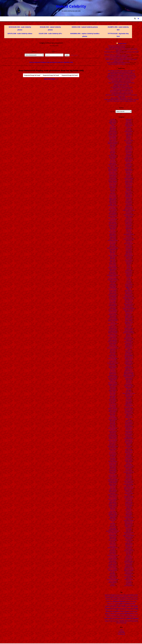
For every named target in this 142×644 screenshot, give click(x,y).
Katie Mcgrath (129, 187)
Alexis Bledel (113, 145)
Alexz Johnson (113, 148)
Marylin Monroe (129, 312)
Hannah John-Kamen (113, 495)
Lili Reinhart (129, 263)
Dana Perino (113, 371)
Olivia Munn (129, 399)
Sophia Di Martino (129, 517)
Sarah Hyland (128, 480)
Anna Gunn (113, 207)
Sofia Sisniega (129, 513)
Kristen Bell (129, 218)
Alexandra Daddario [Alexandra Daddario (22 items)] (110, 595)
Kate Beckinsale (128, 169)
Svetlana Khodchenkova (129, 536)
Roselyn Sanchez (129, 460)
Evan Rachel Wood (113, 461)
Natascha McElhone (129, 372)
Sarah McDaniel (129, 483)
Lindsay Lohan (128, 272)
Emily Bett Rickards (113, 428)
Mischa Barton (129, 346)
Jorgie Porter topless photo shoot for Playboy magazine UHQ (121, 101)
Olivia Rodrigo (129, 401)
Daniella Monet (113, 374)
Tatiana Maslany (129, 543)
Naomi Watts (129, 365)
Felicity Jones (113, 468)
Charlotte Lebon (113, 330)
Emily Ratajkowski (113, 436)
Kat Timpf (129, 168)
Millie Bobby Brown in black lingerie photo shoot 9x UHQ (121, 74)
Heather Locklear (113, 505)
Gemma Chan (113, 478)
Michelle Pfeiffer (129, 330)
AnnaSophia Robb (113, 219)
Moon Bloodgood (129, 355)
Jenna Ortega (113, 557)
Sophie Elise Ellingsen (129, 520)
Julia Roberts (129, 142)
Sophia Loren (129, 519)
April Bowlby (113, 228)
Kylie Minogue (129, 228)
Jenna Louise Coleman (113, 555)
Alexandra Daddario (112, 144)
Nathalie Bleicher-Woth (129, 375)
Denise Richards (113, 390)
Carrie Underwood (113, 310)
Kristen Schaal (129, 219)
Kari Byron (129, 163)
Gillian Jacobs (113, 486)
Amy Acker (113, 189)
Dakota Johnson (113, 368)
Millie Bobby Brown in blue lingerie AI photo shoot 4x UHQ (121, 75)
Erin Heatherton (113, 454)
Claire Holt (113, 354)
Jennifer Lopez (113, 567)
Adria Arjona (113, 128)
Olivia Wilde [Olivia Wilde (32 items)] (129, 616)
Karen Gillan (129, 162)
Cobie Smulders (113, 355)
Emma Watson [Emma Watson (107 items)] (119, 601)
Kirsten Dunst (129, 213)
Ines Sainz (113, 520)
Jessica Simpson (113, 581)
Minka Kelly (129, 340)
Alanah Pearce (113, 141)
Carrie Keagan (113, 309)
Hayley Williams (113, 502)
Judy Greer (129, 138)
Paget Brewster (129, 404)
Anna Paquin (113, 212)
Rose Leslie (129, 455)
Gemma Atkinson (113, 477)
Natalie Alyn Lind (129, 368)
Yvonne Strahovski (128, 577)
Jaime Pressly (113, 534)
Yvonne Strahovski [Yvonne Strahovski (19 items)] (121, 623)
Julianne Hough (129, 148)
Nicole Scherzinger (129, 386)
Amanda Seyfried (112, 180)
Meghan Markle (129, 316)
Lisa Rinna (129, 277)
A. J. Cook (113, 119)
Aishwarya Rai (113, 138)
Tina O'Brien (129, 552)
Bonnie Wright (113, 265)
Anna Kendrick (113, 209)
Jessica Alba (112, 573)
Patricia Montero (129, 410)
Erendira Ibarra (113, 449)
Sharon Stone (129, 499)
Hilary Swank (113, 511)
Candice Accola (113, 292)
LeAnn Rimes (129, 253)
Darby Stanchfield (113, 378)
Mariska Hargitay (129, 307)
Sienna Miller (129, 507)
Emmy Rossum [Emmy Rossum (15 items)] (129, 602)
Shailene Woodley (129, 493)
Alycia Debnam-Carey (113, 168)
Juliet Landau (129, 151)
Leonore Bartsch (129, 260)
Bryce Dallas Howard (113, 280)
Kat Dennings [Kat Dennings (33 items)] (114, 609)
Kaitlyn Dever (129, 156)
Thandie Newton (129, 549)
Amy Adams (113, 190)
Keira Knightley (128, 195)
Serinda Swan (129, 492)
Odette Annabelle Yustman (129, 393)
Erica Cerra (113, 451)
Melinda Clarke (129, 318)
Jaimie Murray (113, 537)
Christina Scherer (113, 346)
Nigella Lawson (129, 387)
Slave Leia (129, 511)
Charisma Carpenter (113, 324)
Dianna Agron (113, 396)
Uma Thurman (129, 558)
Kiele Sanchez (129, 206)
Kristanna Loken (129, 216)
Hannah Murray (113, 496)
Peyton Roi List (129, 416)
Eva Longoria (113, 458)
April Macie (113, 230)
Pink (129, 419)
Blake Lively (113, 262)
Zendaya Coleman (129, 579)
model (129, 349)
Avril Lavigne (113, 243)
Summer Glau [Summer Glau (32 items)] (124, 621)
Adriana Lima (113, 130)
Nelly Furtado (129, 380)
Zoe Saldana (129, 583)
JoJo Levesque (129, 130)
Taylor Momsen (129, 545)
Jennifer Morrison (113, 570)
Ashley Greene (113, 236)
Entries (121, 631)
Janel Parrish (113, 543)
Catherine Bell (113, 316)
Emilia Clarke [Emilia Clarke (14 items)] (110, 602)
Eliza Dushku (112, 415)
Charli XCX (113, 325)
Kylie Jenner (129, 227)
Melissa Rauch (128, 324)
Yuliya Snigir (129, 575)
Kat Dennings (128, 166)
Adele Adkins (113, 127)
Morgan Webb (129, 360)
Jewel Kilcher (129, 119)
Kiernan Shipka (129, 207)
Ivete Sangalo (113, 528)
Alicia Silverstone (113, 156)
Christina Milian (113, 343)
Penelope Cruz (129, 411)
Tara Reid (129, 542)
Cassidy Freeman (113, 312)
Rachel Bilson (128, 425)
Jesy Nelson (113, 586)
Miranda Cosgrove (129, 342)
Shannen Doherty (129, 496)
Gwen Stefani (113, 489)
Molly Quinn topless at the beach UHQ (121, 89)
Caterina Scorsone (113, 315)
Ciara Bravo (113, 349)
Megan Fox (128, 315)
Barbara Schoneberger (113, 248)
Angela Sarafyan (113, 198)
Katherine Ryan (129, 181)
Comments (121, 633)
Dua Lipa (113, 402)
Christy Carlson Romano (113, 348)
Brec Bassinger (113, 266)
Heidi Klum (113, 508)
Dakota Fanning (112, 366)
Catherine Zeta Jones (113, 321)
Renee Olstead (129, 440)
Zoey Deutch (129, 584)
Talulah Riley (129, 539)
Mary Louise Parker (129, 310)
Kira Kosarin (129, 212)
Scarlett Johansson (128, 489)
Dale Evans (113, 369)
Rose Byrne (129, 454)
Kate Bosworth (129, 171)
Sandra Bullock (129, 468)
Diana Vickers (113, 392)
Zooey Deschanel (128, 586)
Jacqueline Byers (113, 530)
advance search (74, 55)
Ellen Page (113, 422)
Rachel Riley (129, 430)
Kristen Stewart (128, 221)
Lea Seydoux (129, 249)
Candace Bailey (113, 290)
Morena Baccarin (129, 357)
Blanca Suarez (113, 263)
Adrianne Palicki (113, 131)
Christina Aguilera (112, 340)
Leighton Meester (129, 256)
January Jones (113, 545)
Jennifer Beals (113, 561)
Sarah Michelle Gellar (128, 484)
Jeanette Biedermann (113, 548)
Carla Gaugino (113, 301)
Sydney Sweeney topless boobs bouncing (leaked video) (121, 83)
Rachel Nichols (129, 428)
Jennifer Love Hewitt (112, 569)
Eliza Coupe (113, 413)
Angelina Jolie (112, 200)
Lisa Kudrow (129, 275)
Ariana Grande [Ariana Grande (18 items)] (122, 597)
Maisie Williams (128, 290)
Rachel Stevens (129, 431)
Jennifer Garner (113, 564)
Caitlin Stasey (113, 281)
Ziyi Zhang (129, 581)
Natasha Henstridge (129, 374)
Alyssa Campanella (113, 171)
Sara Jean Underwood (129, 472)
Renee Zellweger (129, 442)
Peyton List (129, 415)
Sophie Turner (128, 527)
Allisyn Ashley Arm (113, 165)
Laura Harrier (129, 237)
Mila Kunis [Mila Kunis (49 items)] (128, 614)
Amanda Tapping (113, 181)
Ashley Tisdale (113, 239)
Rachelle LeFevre (129, 434)
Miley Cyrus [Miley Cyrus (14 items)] (135, 614)
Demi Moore (113, 389)
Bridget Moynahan (113, 268)
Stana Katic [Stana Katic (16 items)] (116, 621)
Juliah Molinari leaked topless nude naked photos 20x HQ (121, 78)
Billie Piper (113, 259)
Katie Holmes (129, 186)
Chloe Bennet (112, 334)
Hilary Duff (113, 510)
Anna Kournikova (113, 210)
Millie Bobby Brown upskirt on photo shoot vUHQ (121, 92)
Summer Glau (128, 534)
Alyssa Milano (112, 172)
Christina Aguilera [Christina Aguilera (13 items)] (114, 599)
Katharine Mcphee (129, 178)
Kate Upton (128, 175)
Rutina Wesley (129, 461)
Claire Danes (113, 351)
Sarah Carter (129, 475)
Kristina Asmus (129, 224)
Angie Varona (113, 204)
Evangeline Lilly (113, 463)
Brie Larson (113, 271)
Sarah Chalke (129, 477)
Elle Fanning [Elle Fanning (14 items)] (134, 599)
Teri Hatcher (129, 548)
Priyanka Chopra (129, 424)
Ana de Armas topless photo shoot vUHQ (121, 93)
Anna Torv (113, 218)
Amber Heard (112, 186)
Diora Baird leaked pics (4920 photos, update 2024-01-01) (118, 55)
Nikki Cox (129, 389)
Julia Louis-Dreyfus (129, 141)
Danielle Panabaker (113, 377)
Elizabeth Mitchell (113, 419)
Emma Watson (112, 445)
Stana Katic (128, 531)
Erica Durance (112, 452)
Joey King (129, 128)
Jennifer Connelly (113, 563)
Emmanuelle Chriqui (113, 446)
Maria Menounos (129, 300)
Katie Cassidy (129, 184)
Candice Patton (113, 293)
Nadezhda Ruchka (129, 363)
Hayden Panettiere (112, 499)
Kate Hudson (129, 172)
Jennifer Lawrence (112, 566)
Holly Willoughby (113, 516)
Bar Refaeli (113, 245)
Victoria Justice (128, 566)
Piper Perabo (129, 421)
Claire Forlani (113, 352)
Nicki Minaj (129, 381)
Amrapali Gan (113, 187)
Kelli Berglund (129, 197)
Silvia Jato (129, 508)
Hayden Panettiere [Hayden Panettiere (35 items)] (124, 604)
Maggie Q (129, 289)
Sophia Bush (129, 516)
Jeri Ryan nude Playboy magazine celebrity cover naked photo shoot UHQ (121, 99)
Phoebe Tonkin (129, 417)
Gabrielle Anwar (113, 470)
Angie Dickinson (113, 201)
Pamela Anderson (129, 405)
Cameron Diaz (113, 284)
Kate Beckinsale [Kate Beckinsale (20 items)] (123, 609)
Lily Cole (129, 266)
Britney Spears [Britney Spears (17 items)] (130, 597)
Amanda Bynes (113, 175)
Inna (113, 522)
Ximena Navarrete (129, 573)
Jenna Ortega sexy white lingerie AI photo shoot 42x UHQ (121, 71)
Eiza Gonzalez (113, 407)
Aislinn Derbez (113, 139)
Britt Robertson (113, 274)
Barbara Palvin (113, 247)
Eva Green (113, 457)
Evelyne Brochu (113, 464)
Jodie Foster (129, 127)
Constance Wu (113, 357)
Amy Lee (113, 192)
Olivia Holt (129, 398)
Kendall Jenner (129, 203)
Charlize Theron (112, 327)
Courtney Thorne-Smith (113, 363)
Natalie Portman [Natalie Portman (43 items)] (112, 616)
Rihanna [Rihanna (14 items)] (135, 616)
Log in (121, 630)
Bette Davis (113, 254)
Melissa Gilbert (129, 321)
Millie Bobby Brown (129, 339)
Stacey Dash (129, 528)
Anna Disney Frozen (113, 206)
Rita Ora (129, 448)
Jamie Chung (113, 539)
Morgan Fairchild (129, 359)
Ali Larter (113, 150)
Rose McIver (129, 458)
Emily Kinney (113, 433)
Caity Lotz (113, 283)
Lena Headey (129, 257)
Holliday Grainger (113, 513)
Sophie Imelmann (129, 522)
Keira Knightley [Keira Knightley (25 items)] (115, 611)
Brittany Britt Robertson (113, 275)
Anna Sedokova (113, 215)
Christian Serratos (113, 339)
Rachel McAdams (129, 427)
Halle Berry (113, 493)
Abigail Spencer (113, 122)
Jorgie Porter (129, 134)
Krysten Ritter (129, 225)
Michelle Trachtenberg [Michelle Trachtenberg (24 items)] (118, 614)
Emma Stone (112, 443)
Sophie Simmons (129, 525)
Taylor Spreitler (129, 546)
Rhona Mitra (129, 443)
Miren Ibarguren (129, 345)
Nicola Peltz (129, 383)
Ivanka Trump (113, 527)
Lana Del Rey (129, 233)
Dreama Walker (113, 401)
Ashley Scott (113, 237)
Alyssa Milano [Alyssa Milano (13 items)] (120, 595)
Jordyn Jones (129, 133)
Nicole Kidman (129, 384)
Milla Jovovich (129, 337)
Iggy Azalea (113, 517)
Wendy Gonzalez (129, 567)
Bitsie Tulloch (113, 260)
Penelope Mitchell (129, 413)
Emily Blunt (113, 430)
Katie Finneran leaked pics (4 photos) (117, 46)
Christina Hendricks (112, 342)
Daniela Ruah (113, 372)
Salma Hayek (129, 464)
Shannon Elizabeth (129, 498)
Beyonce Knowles (113, 256)
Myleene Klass (129, 362)
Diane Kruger (113, 393)
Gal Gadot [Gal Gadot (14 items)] (115, 604)
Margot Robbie (128, 296)
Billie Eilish (113, 257)
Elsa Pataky (113, 425)
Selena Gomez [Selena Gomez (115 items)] (132, 618)
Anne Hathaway (112, 222)
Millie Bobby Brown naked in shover (121, 86)
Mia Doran (129, 327)
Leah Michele (129, 251)
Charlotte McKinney (113, 331)
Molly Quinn (128, 352)
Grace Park (113, 487)
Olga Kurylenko (129, 395)
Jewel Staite (129, 121)
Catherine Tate (113, 318)
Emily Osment (113, 434)
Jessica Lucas (113, 578)
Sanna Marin (129, 469)
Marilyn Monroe (129, 306)
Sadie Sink (129, 463)
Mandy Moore (129, 293)
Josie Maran (129, 136)
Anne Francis (113, 221)
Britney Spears (112, 272)
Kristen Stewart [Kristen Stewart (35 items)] (124, 611)
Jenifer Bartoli (113, 551)
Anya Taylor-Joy (113, 227)
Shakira (129, 495)
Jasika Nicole (113, 546)
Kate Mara (129, 174)
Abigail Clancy (113, 121)
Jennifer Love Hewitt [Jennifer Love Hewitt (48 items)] (119, 606)
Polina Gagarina (129, 422)
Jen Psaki (113, 549)
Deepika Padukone (113, 384)
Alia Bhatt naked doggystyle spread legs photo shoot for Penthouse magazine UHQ (121, 96)
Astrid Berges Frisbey (113, 240)
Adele (113, 125)
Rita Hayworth (129, 446)
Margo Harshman (129, 295)
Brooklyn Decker (112, 278)
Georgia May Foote (113, 481)
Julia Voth (129, 145)
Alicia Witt (113, 159)
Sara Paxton (129, 474)
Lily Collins (129, 268)
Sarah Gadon (129, 478)
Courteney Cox (113, 362)
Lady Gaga (129, 231)
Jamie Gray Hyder (113, 540)
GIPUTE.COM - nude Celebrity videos (20, 33)
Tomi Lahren (129, 554)
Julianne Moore (129, 150)
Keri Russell (129, 204)
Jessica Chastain (113, 577)
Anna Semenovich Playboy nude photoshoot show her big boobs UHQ (51, 62)
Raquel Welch (129, 436)
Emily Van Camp (113, 437)
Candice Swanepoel (113, 295)
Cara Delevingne (113, 298)
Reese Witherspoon (129, 439)
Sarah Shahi (129, 486)
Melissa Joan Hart (129, 322)
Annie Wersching (113, 224)
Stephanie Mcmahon (129, 533)
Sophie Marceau (129, 524)
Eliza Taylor (113, 416)
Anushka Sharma (113, 225)
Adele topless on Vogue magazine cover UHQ (121, 98)
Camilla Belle (113, 287)
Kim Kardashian (129, 209)
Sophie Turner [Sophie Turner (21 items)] (109, 621)
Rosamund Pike (129, 451)
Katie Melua (129, 189)
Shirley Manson (129, 504)
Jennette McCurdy (113, 558)
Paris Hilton (129, 407)
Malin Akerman (129, 292)
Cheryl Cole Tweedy (113, 333)
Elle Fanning (112, 421)
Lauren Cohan (129, 248)
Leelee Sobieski (129, 254)
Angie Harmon (113, 203)
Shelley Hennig (129, 502)
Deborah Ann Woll (113, 383)
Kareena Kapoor (129, 160)
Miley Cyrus (128, 336)
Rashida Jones (129, 437)
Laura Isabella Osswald (129, 239)
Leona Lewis (129, 259)
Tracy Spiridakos (129, 557)
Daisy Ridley (112, 365)
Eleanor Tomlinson (113, 408)
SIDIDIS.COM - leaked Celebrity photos (85, 27)
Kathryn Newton (129, 183)
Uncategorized (128, 560)
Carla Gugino (113, 302)
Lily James (129, 269)
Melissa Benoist (129, 319)
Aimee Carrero (113, 134)
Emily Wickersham (113, 440)
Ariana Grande (112, 231)
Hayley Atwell (113, 501)
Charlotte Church (113, 328)
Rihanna (128, 445)
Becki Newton (113, 249)
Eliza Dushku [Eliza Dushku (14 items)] (128, 599)
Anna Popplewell (113, 213)
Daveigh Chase (113, 380)
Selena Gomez (128, 490)
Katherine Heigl (129, 180)
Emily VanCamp (113, 439)
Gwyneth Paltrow (113, 490)
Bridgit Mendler (113, 269)
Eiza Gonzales (113, 405)
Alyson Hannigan (113, 169)
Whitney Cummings (129, 569)
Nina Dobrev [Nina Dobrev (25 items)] (121, 616)
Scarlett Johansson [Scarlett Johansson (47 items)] (120, 618)
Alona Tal (113, 166)
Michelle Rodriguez (129, 331)
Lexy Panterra (129, 262)
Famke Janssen (113, 466)
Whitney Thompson (129, 570)
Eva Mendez (113, 460)
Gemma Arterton (113, 475)
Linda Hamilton (129, 271)
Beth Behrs (113, 253)
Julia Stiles (129, 144)
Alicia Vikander (113, 157)
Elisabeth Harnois (113, 410)
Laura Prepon (129, 242)
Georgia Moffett (113, 483)
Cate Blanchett (113, 313)
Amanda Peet (113, 178)
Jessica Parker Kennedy (113, 579)
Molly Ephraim (129, 351)
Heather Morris (113, 507)
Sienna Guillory (129, 505)
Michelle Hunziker (129, 328)
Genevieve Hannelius (113, 480)
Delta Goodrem (113, 386)
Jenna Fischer (113, 554)
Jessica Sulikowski (113, 583)
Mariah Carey (129, 302)
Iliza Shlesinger (113, 519)
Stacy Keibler (129, 530)
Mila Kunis (128, 334)
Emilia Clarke (112, 427)
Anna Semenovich (113, 216)
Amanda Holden (113, 177)
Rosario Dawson (129, 452)
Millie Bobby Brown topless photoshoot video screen (121, 80)
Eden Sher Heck (113, 404)
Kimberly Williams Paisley (129, 210)
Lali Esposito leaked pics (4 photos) (117, 47)
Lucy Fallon (129, 280)
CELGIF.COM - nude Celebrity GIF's (50, 33)
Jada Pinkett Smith (113, 533)
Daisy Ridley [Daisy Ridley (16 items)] (121, 599)
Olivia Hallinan (129, 396)
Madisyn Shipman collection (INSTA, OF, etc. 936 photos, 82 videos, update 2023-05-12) (121, 60)
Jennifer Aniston (112, 560)
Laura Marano (129, 240)
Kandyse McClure (129, 159)
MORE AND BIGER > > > (51, 79)
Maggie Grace (129, 287)
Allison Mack (113, 163)
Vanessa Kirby (129, 564)
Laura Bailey (129, 236)
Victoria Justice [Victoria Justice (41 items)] (133, 621)
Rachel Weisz (129, 433)
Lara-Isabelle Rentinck (129, 234)
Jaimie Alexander (113, 536)
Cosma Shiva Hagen (113, 359)
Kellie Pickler (129, 198)
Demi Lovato (113, 387)
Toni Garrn (129, 555)
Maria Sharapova (129, 301)
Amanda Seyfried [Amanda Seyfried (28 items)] (128, 595)
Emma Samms (113, 442)
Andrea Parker (113, 197)
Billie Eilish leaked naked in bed (121, 84)
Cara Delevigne (113, 296)
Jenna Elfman (113, 552)
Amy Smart (113, 194)
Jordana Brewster (129, 131)
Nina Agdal (129, 390)
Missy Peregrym (129, 348)
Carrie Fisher (113, 307)
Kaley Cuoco (128, 157)
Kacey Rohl (129, 154)
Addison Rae (113, 124)
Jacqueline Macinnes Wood (113, 531)
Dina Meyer (113, 398)
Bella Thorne (113, 251)
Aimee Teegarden (113, 136)
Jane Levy (113, 542)
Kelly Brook (129, 200)
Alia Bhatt (113, 151)
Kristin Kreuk (128, 222)
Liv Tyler (129, 278)
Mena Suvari (129, 325)
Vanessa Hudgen (128, 563)
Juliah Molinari (129, 147)
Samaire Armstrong (129, 466)
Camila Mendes (113, 286)
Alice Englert (113, 153)
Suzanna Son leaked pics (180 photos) (118, 56)
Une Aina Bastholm (129, 561)
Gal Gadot (112, 474)
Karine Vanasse (129, 165)
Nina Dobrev (128, 392)
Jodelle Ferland (129, 124)
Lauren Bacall (129, 247)
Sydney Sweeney (129, 537)
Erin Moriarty (113, 455)
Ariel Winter (113, 233)
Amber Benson (113, 184)
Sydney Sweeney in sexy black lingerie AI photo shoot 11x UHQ (121, 77)
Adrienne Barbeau (113, 133)
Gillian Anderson (113, 484)
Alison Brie (113, 160)
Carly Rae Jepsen (113, 304)
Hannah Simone (113, 498)
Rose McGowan (129, 457)
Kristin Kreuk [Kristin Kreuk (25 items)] (133, 611)
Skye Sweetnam (129, 510)
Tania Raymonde (129, 540)
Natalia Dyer (129, 366)
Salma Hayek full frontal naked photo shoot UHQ (121, 90)
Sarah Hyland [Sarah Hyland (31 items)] (109, 618)
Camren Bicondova (113, 289)
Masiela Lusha (129, 313)
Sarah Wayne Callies (129, 487)
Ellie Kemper (113, 424)
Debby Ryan (113, 381)
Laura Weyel (129, 245)
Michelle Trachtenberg (128, 333)
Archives (113, 112)
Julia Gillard (129, 139)
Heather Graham (113, 504)
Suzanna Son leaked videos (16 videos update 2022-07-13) (119, 58)
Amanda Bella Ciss (113, 174)
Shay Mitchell (129, 501)
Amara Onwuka (113, 183)
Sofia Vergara (129, 514)
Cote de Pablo (113, 360)
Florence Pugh (113, 469)
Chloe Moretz (113, 337)
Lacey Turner (129, 230)
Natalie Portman (128, 371)
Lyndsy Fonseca (129, 284)
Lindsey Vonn (129, 274)
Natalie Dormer (129, 369)
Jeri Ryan (113, 572)
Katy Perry (128, 190)
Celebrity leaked (122, 44)
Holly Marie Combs (113, 514)
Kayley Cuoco (129, 194)
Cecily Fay (113, 322)
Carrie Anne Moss (113, 306)
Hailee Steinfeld (112, 492)
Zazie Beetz (129, 578)
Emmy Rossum (112, 448)
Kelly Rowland (129, 201)
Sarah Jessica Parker (129, 481)
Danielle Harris (113, 375)
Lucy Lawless (129, 283)
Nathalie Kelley (129, 378)
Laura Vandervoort (128, 243)
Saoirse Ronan (129, 470)
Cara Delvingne (113, 300)
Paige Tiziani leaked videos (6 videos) (117, 64)
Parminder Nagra (129, 408)
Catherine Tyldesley (113, 319)
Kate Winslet (129, 177)
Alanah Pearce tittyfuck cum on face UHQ (121, 81)
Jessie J (113, 584)
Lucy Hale (129, 281)
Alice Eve (113, 154)
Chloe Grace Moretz (112, 336)
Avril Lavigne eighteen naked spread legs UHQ (121, 87)
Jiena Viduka (129, 122)
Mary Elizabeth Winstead (129, 309)
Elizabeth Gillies (113, 417)
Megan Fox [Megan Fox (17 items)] (108, 614)
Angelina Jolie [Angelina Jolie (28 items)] (113, 597)
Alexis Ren (113, 147)
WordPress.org (121, 634)
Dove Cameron (113, 399)
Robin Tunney (129, 449)
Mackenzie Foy (129, 286)
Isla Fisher (113, 525)
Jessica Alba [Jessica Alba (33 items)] (130, 606)
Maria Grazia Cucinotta (129, 298)
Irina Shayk (113, 524)
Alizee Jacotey (113, 162)
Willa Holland (128, 572)
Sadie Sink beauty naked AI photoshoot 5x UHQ (121, 72)
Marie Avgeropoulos (129, 304)
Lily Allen (129, 265)
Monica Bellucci (129, 354)
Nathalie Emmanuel (129, 377)
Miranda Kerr (129, 343)
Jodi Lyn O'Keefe (129, 125)
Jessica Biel (113, 575)
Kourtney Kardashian (129, 215)
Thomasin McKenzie (129, 551)
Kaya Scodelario (129, 192)
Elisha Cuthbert (112, 411)
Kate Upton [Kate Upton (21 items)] (131, 609)
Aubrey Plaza (113, 242)
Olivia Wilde (128, 402)
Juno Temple (129, 153)
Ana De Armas (113, 195)
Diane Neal (113, 395)
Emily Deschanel (113, 431)
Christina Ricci (113, 345)
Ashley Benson (113, 234)
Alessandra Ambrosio (113, 142)
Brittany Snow (113, 277)
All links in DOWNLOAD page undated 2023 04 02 (118, 63)
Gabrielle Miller (113, 472)
